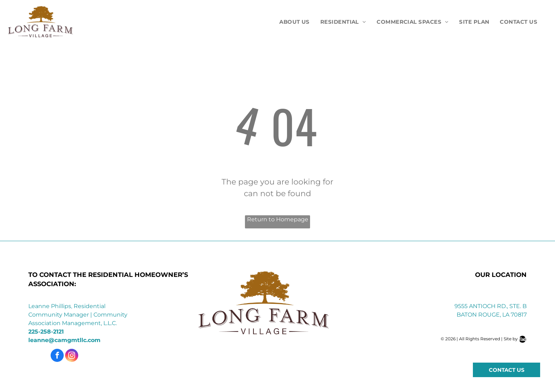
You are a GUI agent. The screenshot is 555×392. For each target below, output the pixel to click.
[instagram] (72, 356)
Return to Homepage (278, 219)
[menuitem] (294, 22)
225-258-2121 (46, 332)
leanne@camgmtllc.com (64, 340)
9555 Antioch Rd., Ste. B (491, 306)
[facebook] (57, 356)
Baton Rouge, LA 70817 (492, 315)
